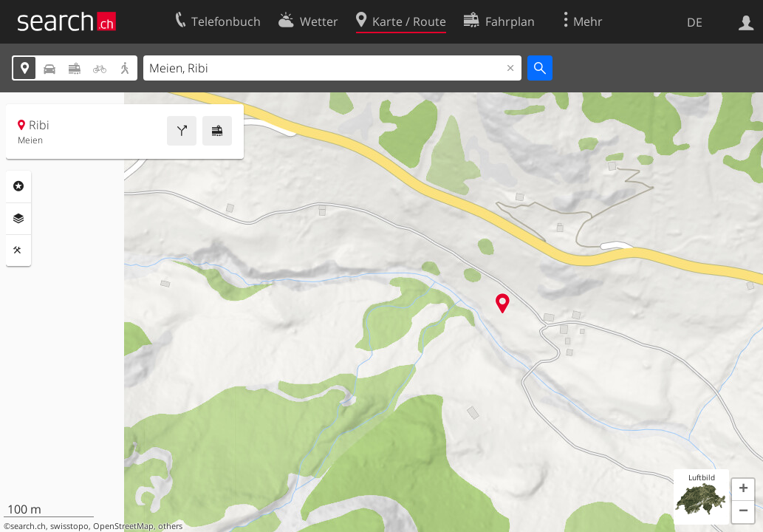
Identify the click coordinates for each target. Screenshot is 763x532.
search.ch (28, 526)
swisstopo (69, 526)
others (170, 526)
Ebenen (18, 219)
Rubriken (18, 186)
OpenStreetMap (123, 526)
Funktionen (18, 250)
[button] (743, 490)
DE (695, 22)
